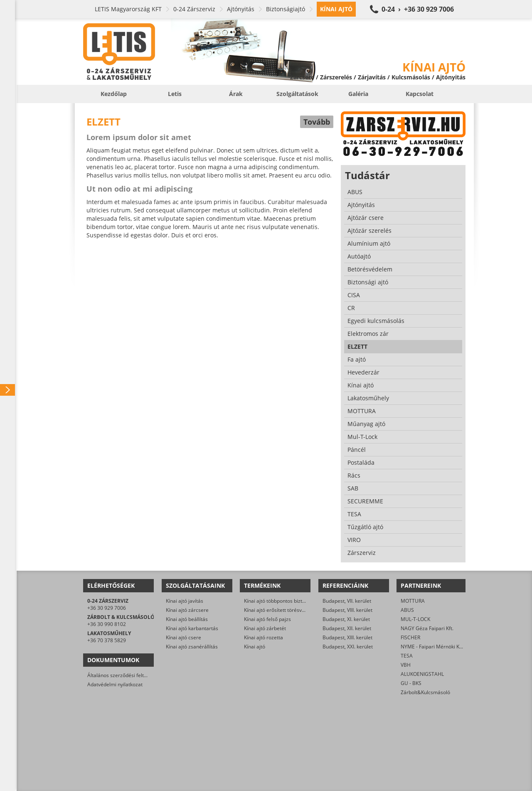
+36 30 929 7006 (107, 608)
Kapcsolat (420, 94)
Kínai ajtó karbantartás (192, 628)
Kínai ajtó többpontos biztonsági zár (285, 601)
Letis (175, 94)
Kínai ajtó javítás (185, 601)
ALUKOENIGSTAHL (422, 674)
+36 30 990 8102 (107, 624)
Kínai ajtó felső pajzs (267, 619)
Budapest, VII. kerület (347, 601)
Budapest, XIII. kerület (347, 637)
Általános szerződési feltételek (123, 675)
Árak (236, 94)
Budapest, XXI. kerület (348, 647)
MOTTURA (413, 601)
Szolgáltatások (297, 94)
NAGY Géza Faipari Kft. (427, 628)
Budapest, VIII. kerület (347, 610)
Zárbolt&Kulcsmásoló (425, 692)
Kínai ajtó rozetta (264, 637)
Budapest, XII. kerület (347, 628)
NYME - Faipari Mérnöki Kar (432, 647)
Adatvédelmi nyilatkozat (115, 684)
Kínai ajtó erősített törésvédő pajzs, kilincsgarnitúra (303, 610)
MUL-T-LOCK (415, 619)
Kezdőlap (114, 94)
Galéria (358, 94)
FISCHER (410, 637)
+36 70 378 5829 (107, 640)
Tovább (317, 122)
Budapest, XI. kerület (346, 619)
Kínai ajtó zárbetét (265, 628)
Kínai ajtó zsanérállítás (192, 647)
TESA (407, 656)
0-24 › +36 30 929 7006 (418, 9)
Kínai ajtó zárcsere (187, 610)
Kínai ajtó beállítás (187, 619)
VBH (406, 665)
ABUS (407, 610)
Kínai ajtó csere (183, 637)
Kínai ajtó (255, 647)
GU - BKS (411, 683)
